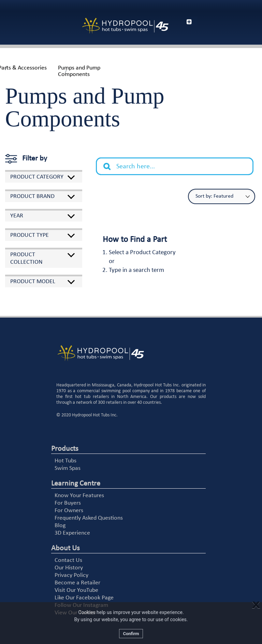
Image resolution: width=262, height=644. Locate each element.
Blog (60, 526)
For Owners (69, 511)
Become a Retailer (77, 583)
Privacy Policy (71, 575)
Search (111, 161)
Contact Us (68, 560)
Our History (69, 568)
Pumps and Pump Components (79, 71)
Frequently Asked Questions (89, 518)
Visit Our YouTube (76, 590)
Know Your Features (79, 496)
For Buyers (68, 503)
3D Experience (72, 533)
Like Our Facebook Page (84, 598)
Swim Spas (68, 468)
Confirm (131, 634)
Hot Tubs (65, 461)
